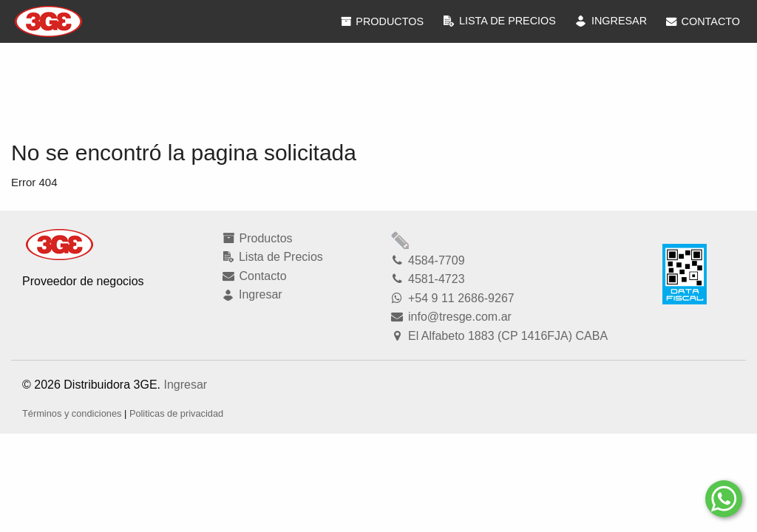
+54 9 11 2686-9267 (452, 298)
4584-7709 (427, 260)
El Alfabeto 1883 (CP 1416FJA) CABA (499, 336)
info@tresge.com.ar (451, 317)
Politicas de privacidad (176, 413)
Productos (381, 21)
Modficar (401, 240)
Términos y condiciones (72, 413)
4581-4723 (427, 279)
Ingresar (185, 385)
